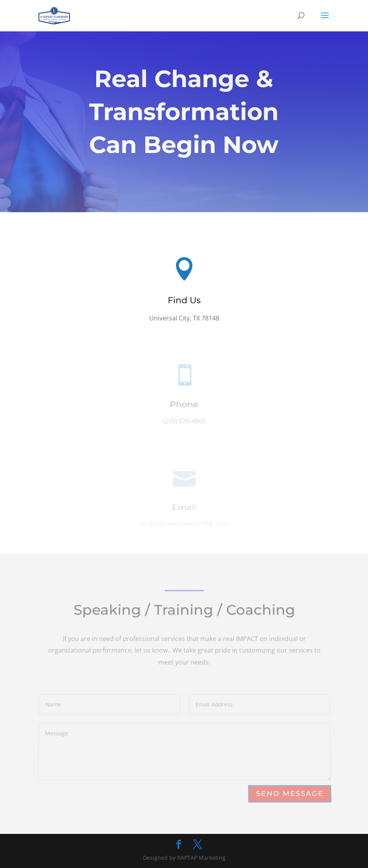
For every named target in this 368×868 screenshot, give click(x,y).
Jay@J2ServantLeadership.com (184, 524)
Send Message (289, 794)
